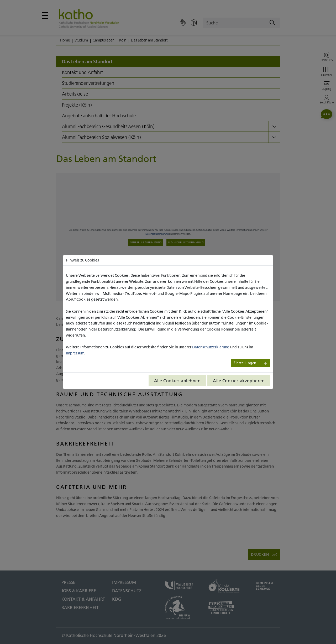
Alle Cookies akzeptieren (239, 381)
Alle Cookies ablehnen (177, 381)
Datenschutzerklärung (211, 347)
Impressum (75, 353)
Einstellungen (245, 363)
